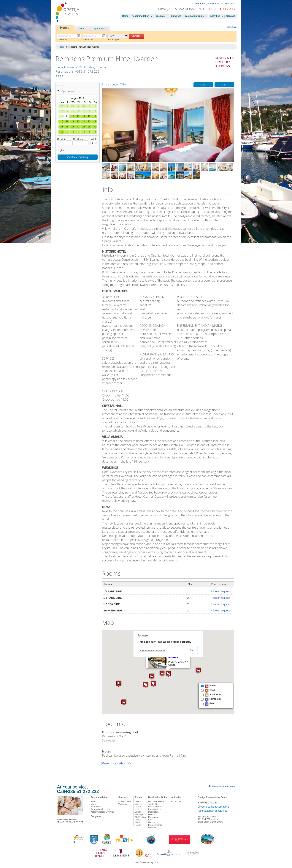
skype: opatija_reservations (214, 807)
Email (224, 85)
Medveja (139, 814)
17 (62, 121)
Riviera (139, 797)
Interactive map (155, 825)
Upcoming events (156, 801)
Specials (160, 16)
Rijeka (138, 807)
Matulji (138, 822)
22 (89, 121)
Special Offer (118, 84)
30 (95, 127)
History (151, 814)
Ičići (137, 809)
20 (78, 121)
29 (89, 127)
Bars (150, 820)
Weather (152, 828)
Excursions (176, 801)
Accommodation (140, 16)
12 (73, 116)
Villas (81, 28)
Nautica (152, 822)
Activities (215, 16)
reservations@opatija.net (212, 811)
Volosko (139, 804)
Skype (203, 85)
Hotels (65, 28)
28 (84, 127)
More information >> (116, 763)
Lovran (138, 812)
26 (73, 127)
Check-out (88, 40)
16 (95, 116)
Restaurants (154, 817)
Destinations (154, 812)
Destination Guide (194, 16)
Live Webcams (155, 807)
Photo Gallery (154, 809)
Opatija (138, 801)
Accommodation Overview (103, 812)
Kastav (138, 825)
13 (78, 116)
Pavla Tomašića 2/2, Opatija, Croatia (81, 67)
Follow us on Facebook (224, 787)
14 (84, 116)
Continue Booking (78, 157)
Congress (176, 16)
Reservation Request (100, 809)
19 (73, 121)
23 (95, 121)
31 (62, 132)
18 (67, 121)
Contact (230, 16)
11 (67, 116)
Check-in (62, 40)
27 (78, 127)
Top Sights (153, 804)
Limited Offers (125, 801)
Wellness (123, 804)
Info (105, 84)
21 (84, 121)
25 (67, 127)
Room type (114, 39)
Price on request (220, 591)
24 (62, 127)
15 (89, 116)
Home (125, 16)
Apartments (100, 28)
